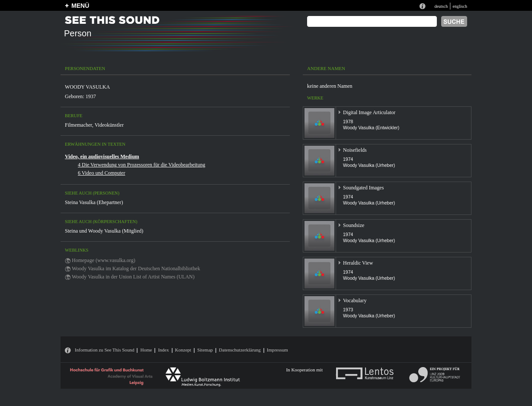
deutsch (441, 6)
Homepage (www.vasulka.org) (104, 260)
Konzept (183, 350)
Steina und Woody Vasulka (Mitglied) (104, 231)
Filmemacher (79, 125)
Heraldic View (358, 263)
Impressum (277, 350)
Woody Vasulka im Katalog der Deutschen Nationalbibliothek (136, 269)
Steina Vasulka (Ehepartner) (94, 202)
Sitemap (205, 350)
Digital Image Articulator (369, 112)
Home (146, 350)
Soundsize (354, 225)
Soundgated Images (363, 188)
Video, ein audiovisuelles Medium (102, 157)
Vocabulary (355, 301)
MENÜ (80, 6)
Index (163, 350)
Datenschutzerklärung (240, 350)
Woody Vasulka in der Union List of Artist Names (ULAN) (133, 277)
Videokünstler (109, 125)
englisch (460, 6)
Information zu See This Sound (105, 350)
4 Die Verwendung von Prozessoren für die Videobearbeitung (141, 165)
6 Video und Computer (101, 173)
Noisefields (355, 150)
